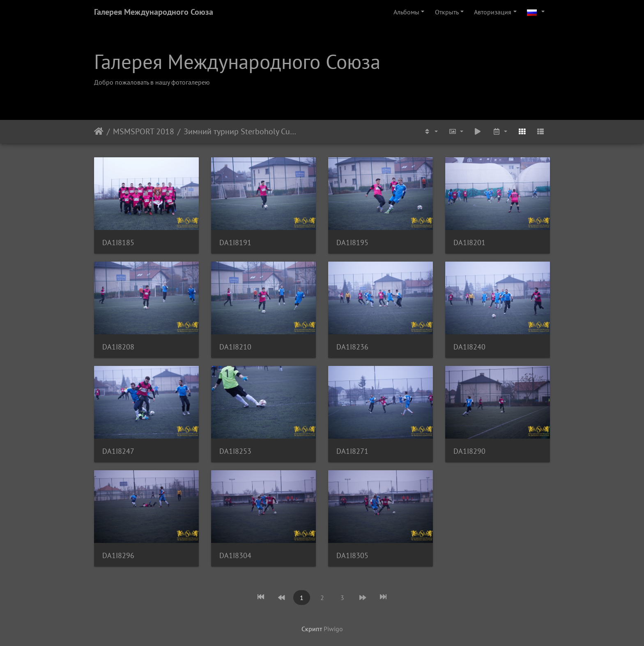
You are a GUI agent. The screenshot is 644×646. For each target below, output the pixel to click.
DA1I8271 (352, 451)
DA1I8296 (118, 555)
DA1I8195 (352, 243)
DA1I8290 (469, 451)
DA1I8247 (118, 451)
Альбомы (406, 12)
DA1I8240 (469, 347)
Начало (99, 131)
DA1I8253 (235, 451)
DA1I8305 (352, 555)
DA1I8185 (118, 243)
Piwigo (333, 629)
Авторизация (493, 12)
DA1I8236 (352, 347)
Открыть (447, 12)
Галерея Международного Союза (154, 12)
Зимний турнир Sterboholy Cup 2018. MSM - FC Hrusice (240, 131)
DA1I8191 (235, 243)
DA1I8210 (235, 347)
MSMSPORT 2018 (144, 131)
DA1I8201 (469, 243)
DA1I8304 (235, 555)
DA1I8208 (118, 347)
